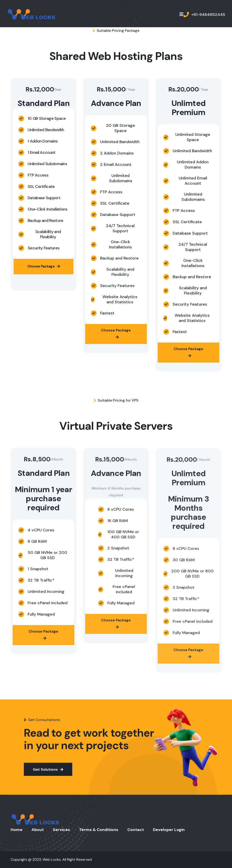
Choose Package (44, 267)
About (38, 830)
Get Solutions (48, 769)
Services (61, 830)
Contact (136, 830)
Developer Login (169, 830)
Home (17, 830)
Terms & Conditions (99, 830)
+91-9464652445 (208, 15)
